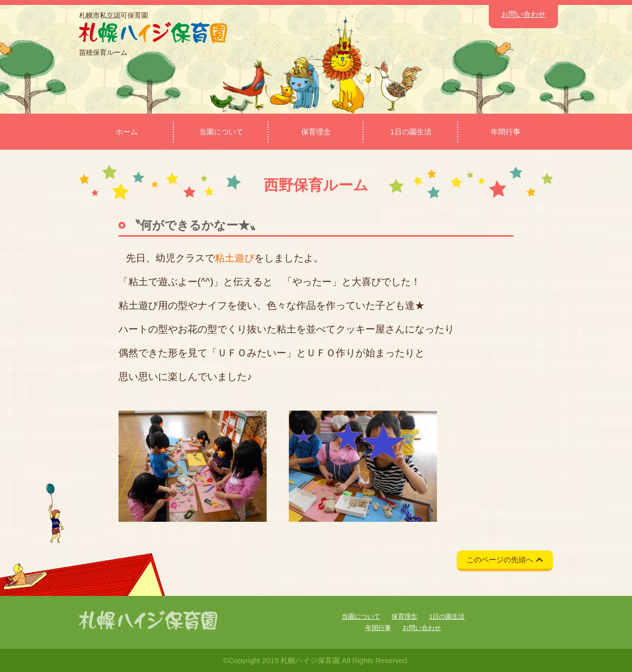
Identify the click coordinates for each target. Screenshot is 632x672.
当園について (221, 132)
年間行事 (506, 132)
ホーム (127, 132)
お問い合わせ (523, 14)
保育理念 (316, 132)
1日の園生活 (411, 132)
